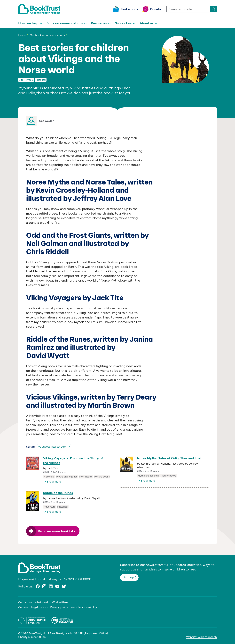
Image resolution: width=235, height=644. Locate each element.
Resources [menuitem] (101, 23)
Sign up (130, 577)
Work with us (60, 602)
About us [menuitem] (149, 23)
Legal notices (39, 607)
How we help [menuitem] (30, 23)
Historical (41, 80)
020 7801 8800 (80, 579)
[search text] (188, 9)
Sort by (31, 447)
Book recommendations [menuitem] (67, 23)
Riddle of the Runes (58, 493)
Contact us (25, 602)
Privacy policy (59, 607)
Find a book (129, 9)
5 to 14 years (26, 80)
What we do (42, 602)
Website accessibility (84, 607)
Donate (156, 9)
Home (22, 35)
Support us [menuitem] (125, 23)
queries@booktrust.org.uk (42, 579)
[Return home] (39, 9)
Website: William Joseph (201, 637)
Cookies (23, 607)
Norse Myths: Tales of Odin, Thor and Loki (169, 458)
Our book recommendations (47, 35)
